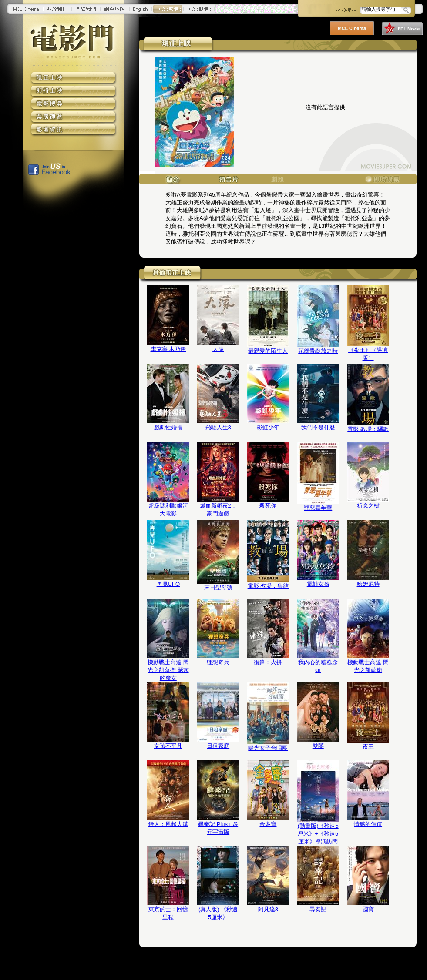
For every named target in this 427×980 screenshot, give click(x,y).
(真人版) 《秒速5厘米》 (218, 913)
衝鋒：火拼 (268, 662)
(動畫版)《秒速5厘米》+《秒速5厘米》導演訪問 (318, 834)
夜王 (368, 747)
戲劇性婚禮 (168, 427)
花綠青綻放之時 (318, 351)
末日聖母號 (218, 587)
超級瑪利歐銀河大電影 (168, 510)
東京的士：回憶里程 (168, 913)
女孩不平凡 (168, 746)
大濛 (218, 349)
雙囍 (318, 746)
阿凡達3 (268, 909)
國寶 (368, 909)
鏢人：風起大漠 (168, 824)
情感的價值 (368, 824)
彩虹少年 (268, 427)
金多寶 (268, 824)
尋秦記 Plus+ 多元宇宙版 (218, 828)
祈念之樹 (368, 506)
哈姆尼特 (368, 584)
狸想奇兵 (218, 662)
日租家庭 (218, 746)
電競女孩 (318, 584)
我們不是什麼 (318, 427)
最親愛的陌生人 (268, 351)
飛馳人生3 (218, 427)
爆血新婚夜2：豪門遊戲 (218, 510)
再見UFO (168, 584)
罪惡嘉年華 (318, 508)
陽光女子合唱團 (268, 748)
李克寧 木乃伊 (168, 349)
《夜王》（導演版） (368, 354)
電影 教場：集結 (268, 586)
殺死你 (268, 506)
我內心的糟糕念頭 (318, 666)
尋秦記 (318, 909)
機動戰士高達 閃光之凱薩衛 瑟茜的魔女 (168, 670)
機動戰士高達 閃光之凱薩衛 (368, 666)
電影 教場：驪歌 (368, 429)
